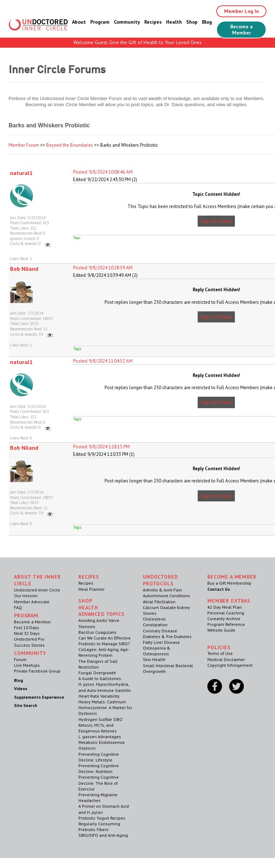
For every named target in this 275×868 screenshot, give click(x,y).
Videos (21, 688)
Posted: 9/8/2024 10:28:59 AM (103, 268)
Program (100, 22)
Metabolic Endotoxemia (102, 742)
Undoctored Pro (29, 639)
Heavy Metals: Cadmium (102, 702)
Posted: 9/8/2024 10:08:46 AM (103, 172)
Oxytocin (87, 748)
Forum (20, 659)
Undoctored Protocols (160, 580)
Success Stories (29, 645)
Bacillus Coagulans (97, 632)
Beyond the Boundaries (70, 145)
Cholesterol (154, 619)
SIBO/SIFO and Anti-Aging (103, 835)
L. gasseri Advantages (100, 737)
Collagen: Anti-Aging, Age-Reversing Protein (104, 652)
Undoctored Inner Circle (37, 590)
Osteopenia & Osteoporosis (157, 651)
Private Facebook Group (37, 671)
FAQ (18, 607)
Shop (192, 22)
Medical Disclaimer (226, 659)
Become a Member (242, 30)
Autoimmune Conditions (167, 596)
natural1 (21, 173)
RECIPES (89, 577)
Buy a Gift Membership (229, 583)
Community (127, 22)
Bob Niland (24, 269)
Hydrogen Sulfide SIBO (100, 719)
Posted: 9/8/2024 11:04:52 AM (103, 361)
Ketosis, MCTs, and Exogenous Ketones (98, 728)
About (79, 22)
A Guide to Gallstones (100, 678)
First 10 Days (26, 628)
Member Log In (242, 11)
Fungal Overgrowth (97, 673)
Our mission (26, 596)
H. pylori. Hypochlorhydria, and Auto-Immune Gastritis (105, 687)
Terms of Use (220, 653)
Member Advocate (32, 602)
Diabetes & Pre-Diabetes (167, 636)
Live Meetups (27, 665)
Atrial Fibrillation (159, 602)
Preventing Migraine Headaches (98, 798)
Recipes (153, 22)
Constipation (155, 625)
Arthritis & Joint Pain (162, 590)
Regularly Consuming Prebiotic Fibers (99, 827)
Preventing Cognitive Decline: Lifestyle (99, 757)
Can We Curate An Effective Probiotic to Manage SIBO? (105, 641)
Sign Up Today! (216, 221)
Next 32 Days (27, 633)
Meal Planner (91, 589)
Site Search (26, 705)
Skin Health (154, 659)
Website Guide (221, 630)
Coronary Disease (160, 631)
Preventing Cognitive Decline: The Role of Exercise (99, 783)
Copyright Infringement (230, 665)
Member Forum (24, 145)
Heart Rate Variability (99, 696)
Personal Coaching (226, 613)
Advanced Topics (102, 614)
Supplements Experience (39, 697)
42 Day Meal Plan (225, 607)
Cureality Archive (224, 619)
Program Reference (226, 624)
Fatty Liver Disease (161, 642)
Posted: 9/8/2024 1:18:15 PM (101, 447)
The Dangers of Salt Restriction (98, 664)
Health (174, 22)
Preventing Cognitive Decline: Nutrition (99, 768)
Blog (207, 22)
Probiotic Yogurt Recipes (102, 818)
